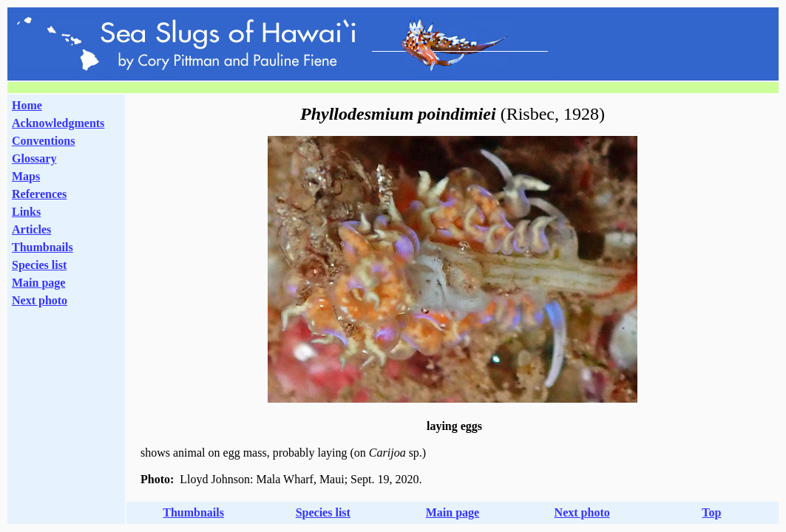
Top (711, 512)
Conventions (43, 141)
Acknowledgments (58, 123)
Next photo (582, 512)
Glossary (34, 158)
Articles (31, 229)
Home (27, 105)
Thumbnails (43, 247)
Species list (39, 265)
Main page (38, 283)
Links (26, 212)
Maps (26, 176)
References (39, 194)
